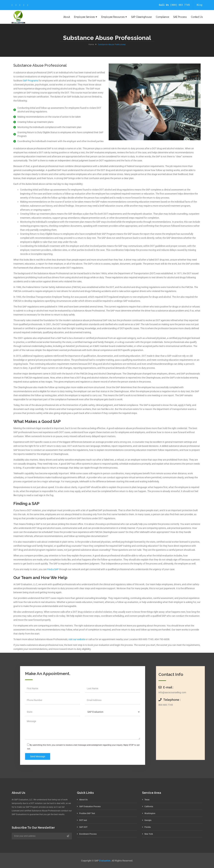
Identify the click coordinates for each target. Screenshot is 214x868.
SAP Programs (31, 81)
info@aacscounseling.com (172, 692)
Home (91, 44)
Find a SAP (53, 569)
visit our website (77, 639)
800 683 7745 (166, 705)
